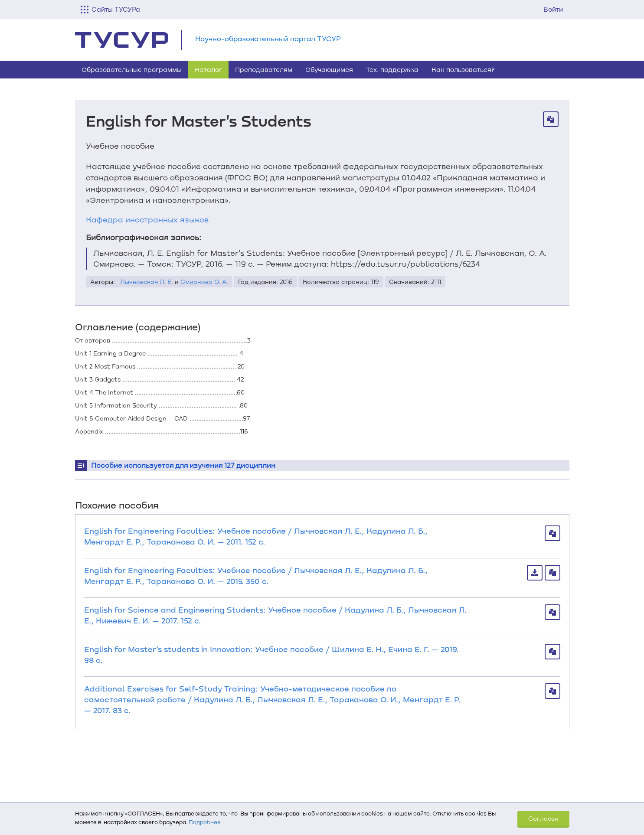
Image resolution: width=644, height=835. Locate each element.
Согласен (543, 818)
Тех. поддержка (392, 69)
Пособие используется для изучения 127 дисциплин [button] (183, 465)
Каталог (208, 69)
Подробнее (205, 822)
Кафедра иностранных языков (147, 219)
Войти (553, 9)
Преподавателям (264, 69)
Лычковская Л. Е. (147, 282)
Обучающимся (329, 69)
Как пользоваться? (463, 69)
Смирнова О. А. (204, 282)
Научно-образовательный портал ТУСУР (268, 38)
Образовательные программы (132, 69)
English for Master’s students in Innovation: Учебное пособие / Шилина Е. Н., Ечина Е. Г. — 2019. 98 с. (271, 654)
